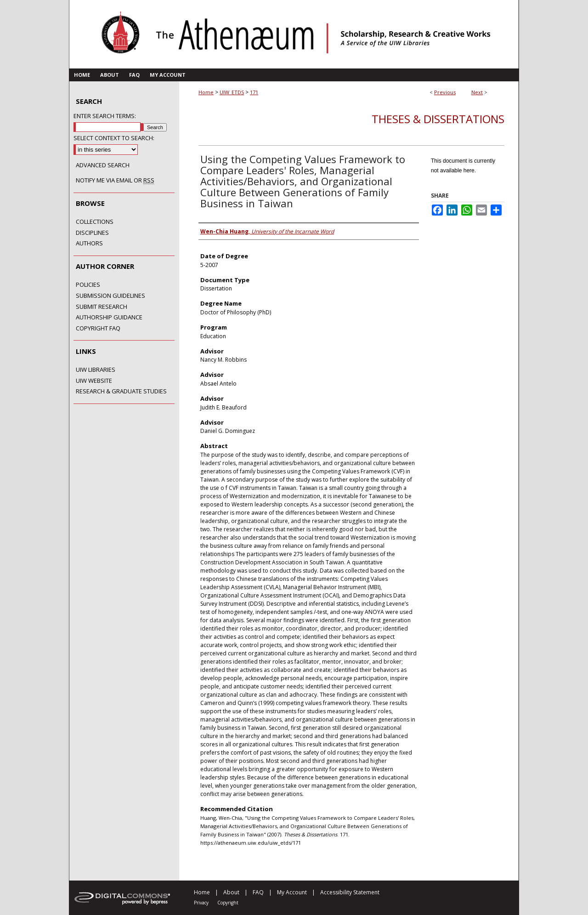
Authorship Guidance (109, 318)
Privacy (201, 903)
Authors (89, 244)
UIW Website (94, 381)
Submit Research (102, 307)
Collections (95, 222)
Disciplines (92, 233)
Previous (445, 92)
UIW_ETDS (232, 92)
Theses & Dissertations (438, 119)
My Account (292, 892)
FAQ (258, 892)
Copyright (228, 903)
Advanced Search (103, 165)
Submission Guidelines (110, 296)
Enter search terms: (105, 116)
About (231, 892)
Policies (88, 285)
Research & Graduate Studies (121, 392)
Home (206, 92)
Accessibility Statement (350, 892)
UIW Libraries (96, 370)
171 (254, 92)
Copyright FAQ (98, 329)
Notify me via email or (115, 181)
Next (477, 92)
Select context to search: (114, 138)
